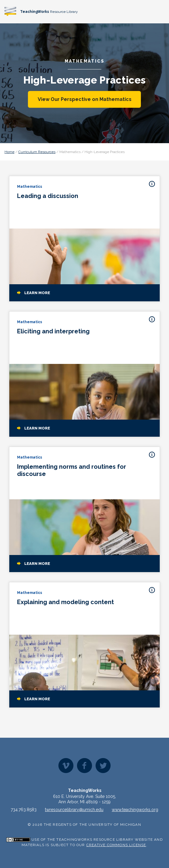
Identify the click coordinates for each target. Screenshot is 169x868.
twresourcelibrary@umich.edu (74, 810)
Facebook (84, 766)
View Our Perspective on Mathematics (85, 99)
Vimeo (66, 766)
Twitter (103, 766)
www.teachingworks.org (135, 810)
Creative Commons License (116, 845)
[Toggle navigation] (159, 11)
